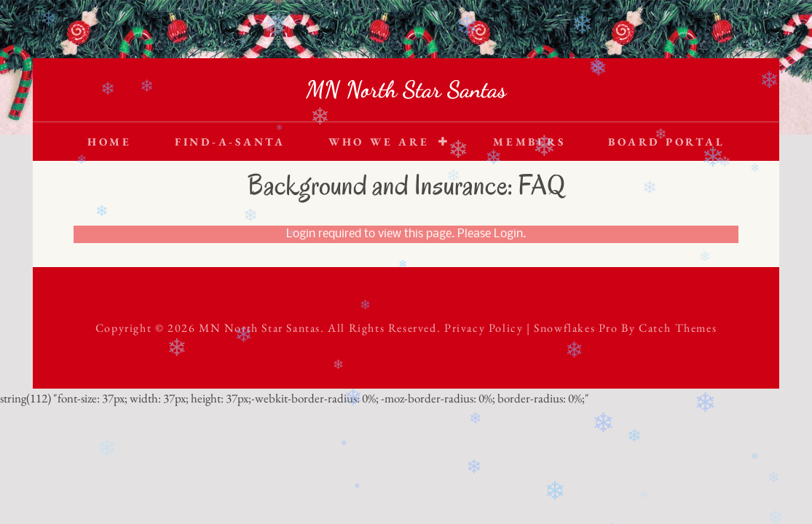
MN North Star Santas (406, 90)
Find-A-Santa (230, 142)
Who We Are (379, 142)
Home (110, 142)
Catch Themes (678, 328)
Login (508, 234)
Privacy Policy (484, 328)
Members (529, 142)
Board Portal (666, 142)
